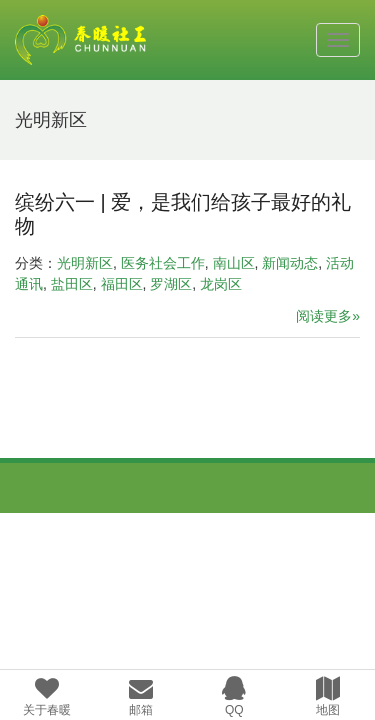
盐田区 (72, 284)
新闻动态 (290, 263)
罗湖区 (171, 284)
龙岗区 (221, 284)
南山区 (234, 263)
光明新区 (85, 263)
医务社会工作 (163, 263)
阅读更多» (328, 316)
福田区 (122, 284)
